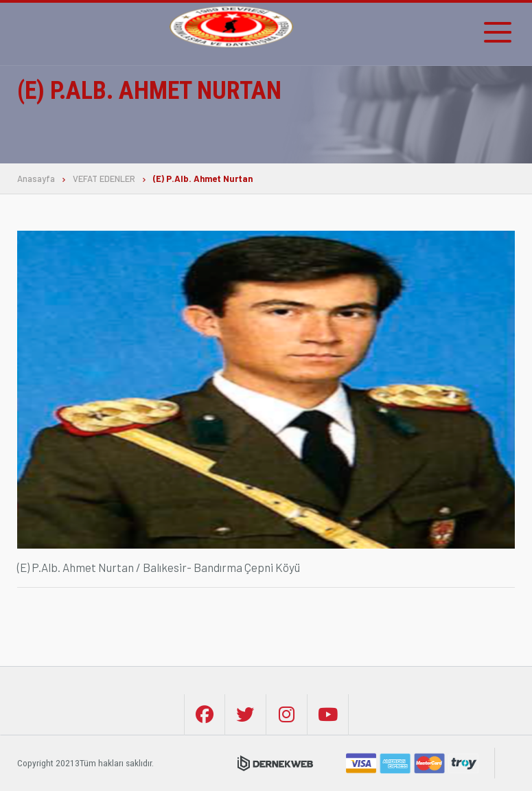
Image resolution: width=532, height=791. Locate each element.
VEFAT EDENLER (104, 179)
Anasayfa (36, 179)
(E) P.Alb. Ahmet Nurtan (203, 179)
